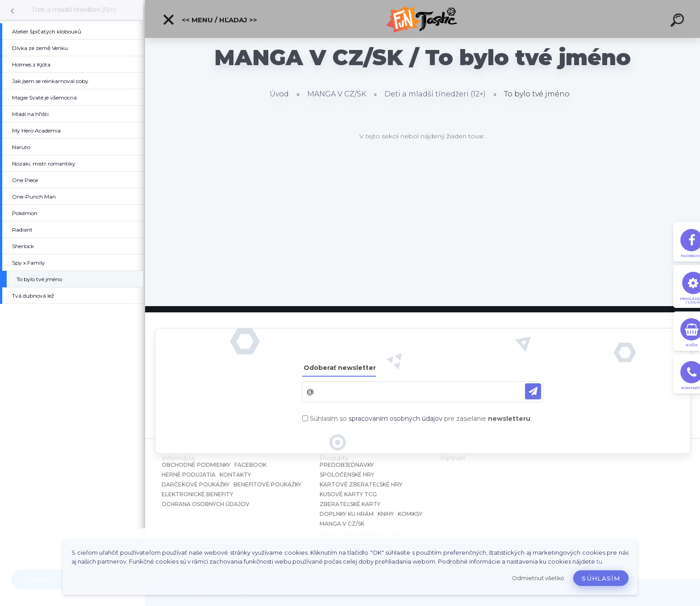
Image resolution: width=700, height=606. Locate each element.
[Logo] (423, 19)
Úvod (279, 94)
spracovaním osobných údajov (396, 419)
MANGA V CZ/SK (337, 94)
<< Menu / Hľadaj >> (210, 20)
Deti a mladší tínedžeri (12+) (74, 9)
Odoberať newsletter (340, 368)
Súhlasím (601, 578)
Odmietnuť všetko (538, 578)
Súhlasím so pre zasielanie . (421, 419)
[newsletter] (533, 391)
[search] (679, 21)
